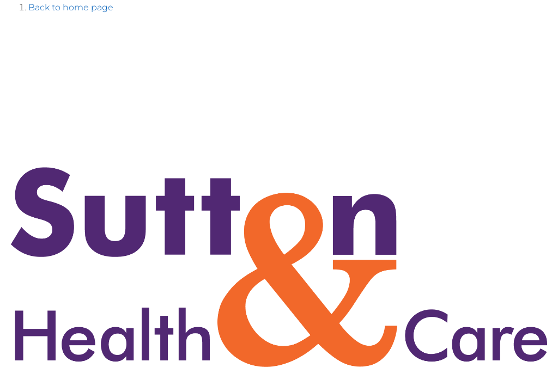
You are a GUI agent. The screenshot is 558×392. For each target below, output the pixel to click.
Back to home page (71, 7)
